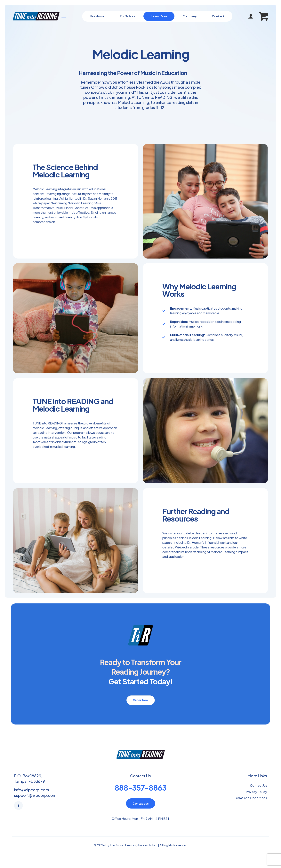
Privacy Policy (256, 792)
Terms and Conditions (251, 798)
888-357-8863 (140, 788)
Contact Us (258, 785)
